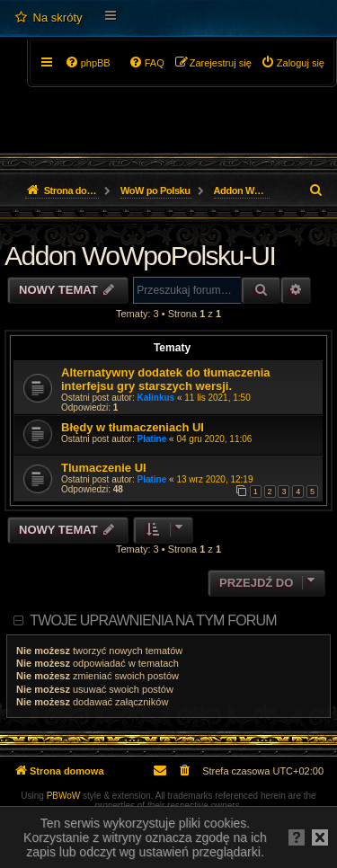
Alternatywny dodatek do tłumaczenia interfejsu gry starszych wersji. (166, 379)
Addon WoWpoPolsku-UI (140, 256)
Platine (152, 439)
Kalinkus (156, 398)
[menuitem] (48, 18)
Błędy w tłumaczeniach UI (133, 427)
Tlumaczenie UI (104, 468)
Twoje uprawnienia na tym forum (153, 620)
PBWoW (64, 796)
